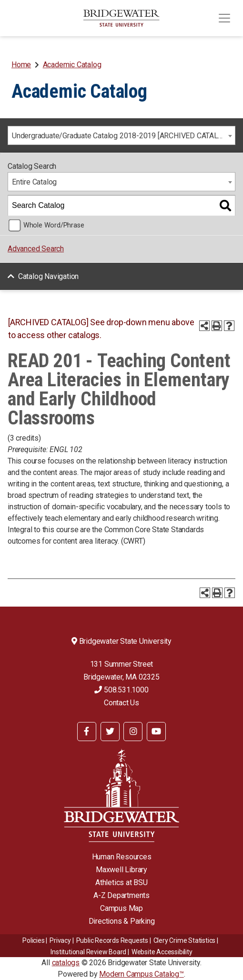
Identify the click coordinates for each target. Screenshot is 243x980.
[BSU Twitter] (110, 732)
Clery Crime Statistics (185, 940)
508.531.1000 (121, 690)
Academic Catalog (72, 65)
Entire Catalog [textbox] (34, 182)
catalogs (66, 963)
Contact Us (121, 703)
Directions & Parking (122, 921)
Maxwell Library (121, 870)
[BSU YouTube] (156, 732)
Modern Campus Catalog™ (142, 974)
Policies (33, 940)
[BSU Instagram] (133, 732)
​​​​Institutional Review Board (88, 952)
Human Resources (122, 857)
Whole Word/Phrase (54, 225)
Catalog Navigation (48, 276)
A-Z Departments (121, 895)
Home (21, 65)
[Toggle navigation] (224, 18)
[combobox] (121, 135)
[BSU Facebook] (87, 732)
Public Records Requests (112, 940)
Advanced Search (36, 249)
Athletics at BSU (121, 882)
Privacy (60, 940)
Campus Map (121, 908)
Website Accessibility (162, 952)
